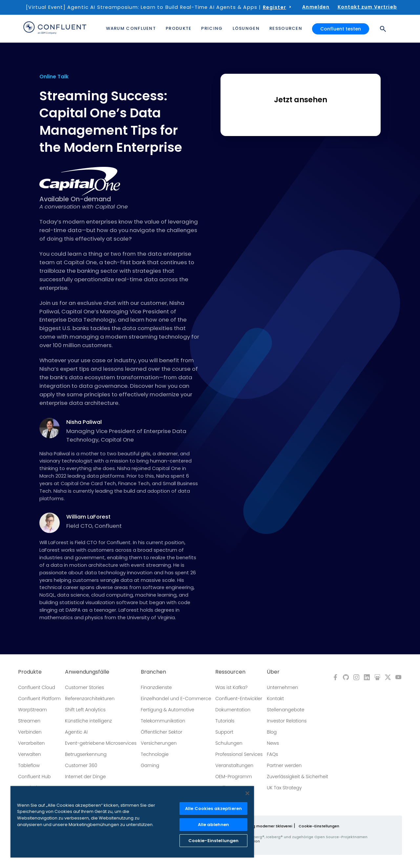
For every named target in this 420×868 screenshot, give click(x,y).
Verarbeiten (31, 743)
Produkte (30, 672)
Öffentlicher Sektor (162, 732)
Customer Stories (84, 687)
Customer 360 (81, 765)
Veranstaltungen (234, 765)
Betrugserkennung (86, 754)
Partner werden (284, 765)
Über (273, 672)
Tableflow (29, 765)
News (273, 743)
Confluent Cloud (37, 687)
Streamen (29, 721)
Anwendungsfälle (87, 672)
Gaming (150, 765)
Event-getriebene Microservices (101, 743)
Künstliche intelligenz (88, 721)
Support (224, 732)
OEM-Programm (234, 777)
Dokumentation (233, 710)
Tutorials (225, 721)
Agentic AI (76, 732)
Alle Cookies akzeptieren (213, 809)
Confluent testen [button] (341, 29)
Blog (272, 732)
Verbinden (30, 732)
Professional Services (239, 754)
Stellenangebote (285, 710)
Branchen (153, 672)
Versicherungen (159, 743)
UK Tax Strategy (284, 788)
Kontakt (275, 699)
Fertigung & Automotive (168, 710)
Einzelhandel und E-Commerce (176, 699)
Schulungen (229, 743)
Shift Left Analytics (85, 710)
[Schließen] (247, 793)
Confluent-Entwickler (239, 699)
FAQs (272, 754)
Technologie (155, 754)
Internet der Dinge (85, 777)
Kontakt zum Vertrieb (367, 7)
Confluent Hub (34, 777)
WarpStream (32, 710)
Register (274, 7)
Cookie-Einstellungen (319, 826)
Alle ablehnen (214, 825)
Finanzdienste (156, 687)
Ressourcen (230, 672)
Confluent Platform (39, 699)
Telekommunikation (163, 721)
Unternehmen (282, 687)
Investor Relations (287, 721)
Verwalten (30, 754)
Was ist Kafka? (231, 687)
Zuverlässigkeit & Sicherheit (297, 777)
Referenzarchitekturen (90, 699)
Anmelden (316, 7)
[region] (132, 822)
